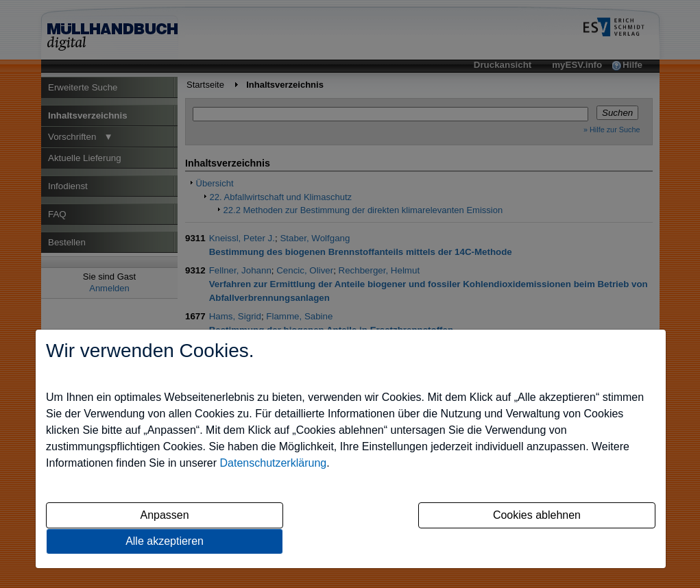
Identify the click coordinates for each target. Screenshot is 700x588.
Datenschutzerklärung (274, 463)
